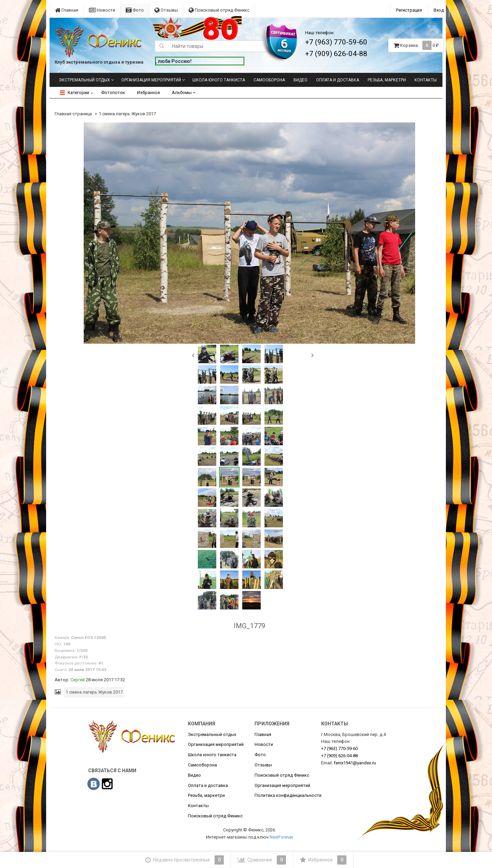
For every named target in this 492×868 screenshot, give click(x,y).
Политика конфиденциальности (288, 795)
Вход (439, 10)
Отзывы (166, 10)
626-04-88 (339, 756)
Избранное (148, 93)
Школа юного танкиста (219, 80)
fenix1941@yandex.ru (355, 763)
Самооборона (269, 80)
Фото (135, 10)
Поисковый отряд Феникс (219, 10)
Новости (102, 10)
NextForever (281, 837)
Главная (67, 10)
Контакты (426, 80)
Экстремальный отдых (84, 80)
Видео (300, 80)
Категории (74, 93)
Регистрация (409, 10)
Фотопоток (113, 93)
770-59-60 (339, 748)
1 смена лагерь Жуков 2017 (127, 114)
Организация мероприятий (151, 80)
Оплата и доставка (338, 80)
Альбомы (184, 93)
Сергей (78, 680)
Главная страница (73, 114)
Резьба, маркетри (387, 80)
